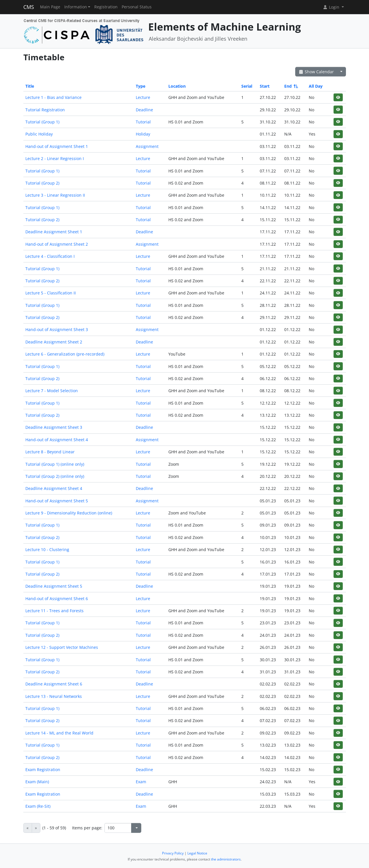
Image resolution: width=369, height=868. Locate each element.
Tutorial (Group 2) (42, 183)
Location (177, 86)
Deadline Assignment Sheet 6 (54, 684)
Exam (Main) (37, 782)
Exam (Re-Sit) (38, 806)
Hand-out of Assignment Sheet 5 (57, 501)
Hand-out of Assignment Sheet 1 (57, 146)
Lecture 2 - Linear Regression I (55, 158)
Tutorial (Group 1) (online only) (55, 464)
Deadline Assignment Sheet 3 (54, 427)
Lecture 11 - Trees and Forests (54, 611)
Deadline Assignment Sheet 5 (54, 586)
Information (76, 7)
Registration (106, 7)
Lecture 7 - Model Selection (52, 391)
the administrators (226, 859)
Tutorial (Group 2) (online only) (55, 476)
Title (30, 86)
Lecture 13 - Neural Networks (54, 696)
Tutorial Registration (45, 110)
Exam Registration (43, 770)
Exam (141, 782)
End (291, 86)
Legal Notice (197, 853)
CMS (29, 7)
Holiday (143, 134)
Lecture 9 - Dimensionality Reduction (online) (69, 513)
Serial (247, 86)
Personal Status (137, 7)
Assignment (147, 146)
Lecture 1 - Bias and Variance (53, 97)
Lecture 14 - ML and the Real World (59, 733)
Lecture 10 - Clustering (47, 549)
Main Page (50, 7)
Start (265, 86)
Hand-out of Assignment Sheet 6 (57, 599)
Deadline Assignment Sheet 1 (54, 232)
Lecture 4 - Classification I (50, 256)
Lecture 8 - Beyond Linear (50, 452)
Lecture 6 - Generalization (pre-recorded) (65, 354)
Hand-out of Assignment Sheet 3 (57, 329)
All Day (316, 86)
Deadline (144, 110)
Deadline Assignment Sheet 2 (54, 342)
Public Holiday (39, 134)
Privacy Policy (173, 853)
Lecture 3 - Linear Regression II (55, 195)
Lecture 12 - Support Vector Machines (62, 647)
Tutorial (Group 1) (42, 122)
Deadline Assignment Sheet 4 (54, 488)
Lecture (143, 97)
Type (141, 86)
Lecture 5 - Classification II (51, 293)
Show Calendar (316, 72)
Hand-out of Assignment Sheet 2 (57, 244)
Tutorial (143, 122)
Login (332, 7)
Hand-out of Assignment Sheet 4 (57, 440)
